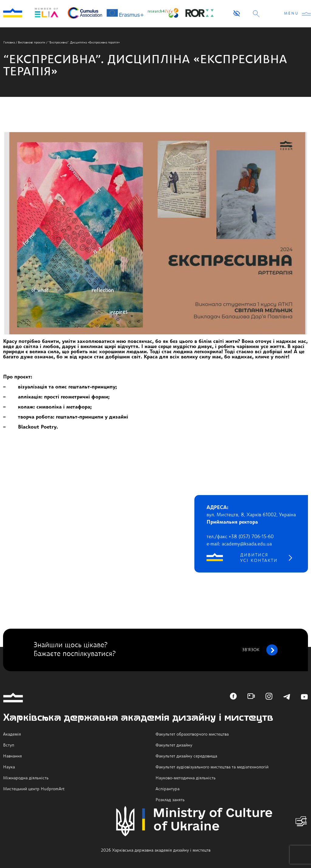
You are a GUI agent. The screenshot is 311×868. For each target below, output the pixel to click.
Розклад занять (170, 800)
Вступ (9, 745)
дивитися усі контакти (259, 558)
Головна (9, 43)
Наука (9, 767)
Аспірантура (167, 789)
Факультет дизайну (174, 745)
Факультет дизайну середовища (186, 756)
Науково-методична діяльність (186, 778)
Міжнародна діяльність (26, 778)
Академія (12, 734)
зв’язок (260, 650)
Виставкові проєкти (32, 43)
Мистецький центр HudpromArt (34, 789)
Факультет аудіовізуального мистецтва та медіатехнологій (212, 767)
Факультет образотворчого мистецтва (192, 734)
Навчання (12, 756)
